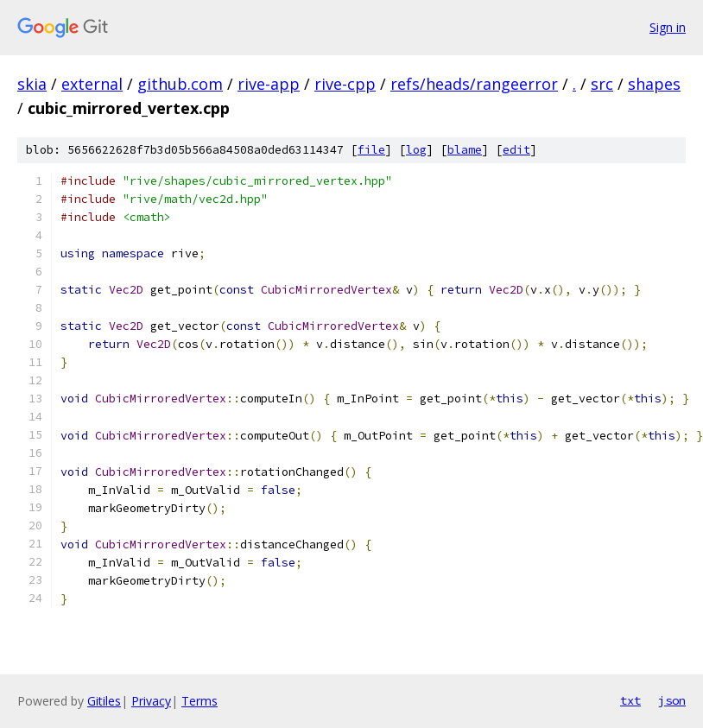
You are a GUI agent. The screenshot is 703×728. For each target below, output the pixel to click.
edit (516, 150)
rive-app (269, 84)
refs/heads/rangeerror (474, 84)
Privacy (151, 701)
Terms (199, 701)
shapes (654, 84)
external (92, 84)
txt (630, 700)
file (371, 150)
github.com (180, 84)
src (602, 84)
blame (465, 150)
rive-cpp (345, 84)
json (672, 700)
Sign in (668, 27)
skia (32, 84)
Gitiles (104, 701)
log (416, 150)
